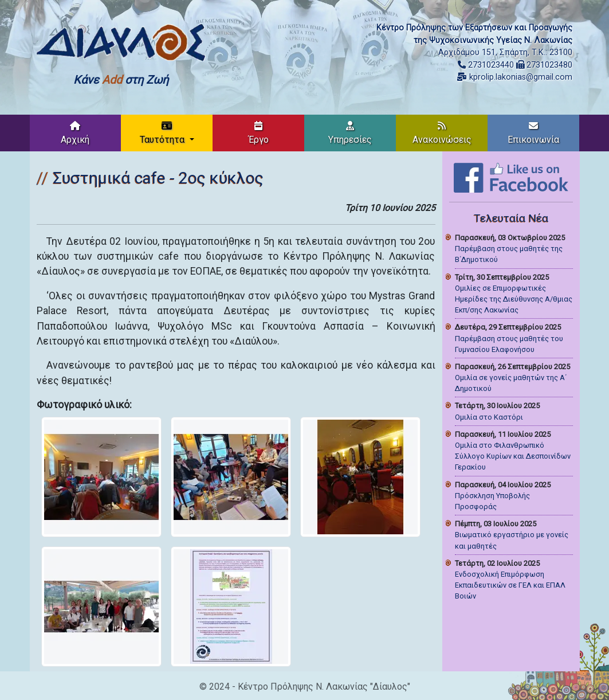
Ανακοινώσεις (442, 133)
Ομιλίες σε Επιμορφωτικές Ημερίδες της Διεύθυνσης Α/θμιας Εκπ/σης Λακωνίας (514, 299)
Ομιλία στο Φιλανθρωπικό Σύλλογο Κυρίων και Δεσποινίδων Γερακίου (513, 456)
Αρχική (75, 133)
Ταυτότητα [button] (163, 133)
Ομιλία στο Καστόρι (489, 417)
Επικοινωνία (533, 133)
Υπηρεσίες (350, 133)
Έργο (259, 133)
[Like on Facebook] (511, 177)
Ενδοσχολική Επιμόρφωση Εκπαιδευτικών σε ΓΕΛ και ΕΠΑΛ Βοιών (510, 585)
